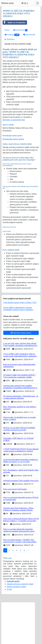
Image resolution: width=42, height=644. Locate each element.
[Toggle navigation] (38, 3)
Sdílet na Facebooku (14, 23)
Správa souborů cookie (16, 587)
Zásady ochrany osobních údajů (18, 44)
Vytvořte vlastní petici (21, 333)
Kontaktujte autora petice (13, 139)
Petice (7, 30)
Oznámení (20, 30)
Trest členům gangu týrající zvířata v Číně (20, 303)
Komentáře (29, 35)
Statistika (9, 39)
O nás (9, 589)
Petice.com (7, 3)
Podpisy (12, 35)
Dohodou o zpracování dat (14, 120)
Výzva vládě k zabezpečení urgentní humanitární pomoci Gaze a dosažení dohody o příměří (18, 310)
